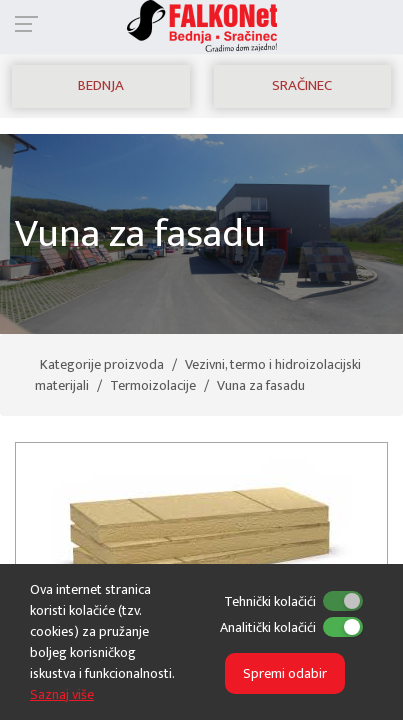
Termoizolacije (153, 385)
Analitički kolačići (268, 627)
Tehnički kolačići (270, 601)
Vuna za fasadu (261, 385)
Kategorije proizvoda (102, 364)
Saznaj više (62, 694)
